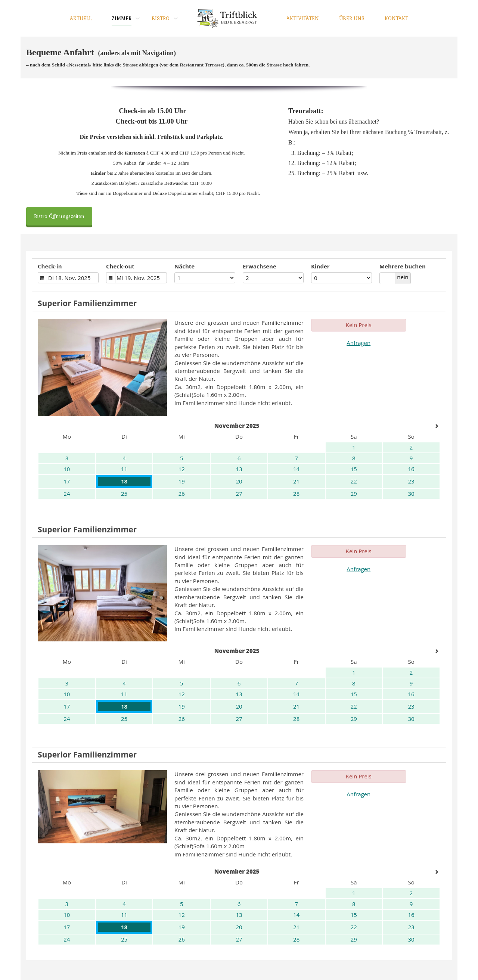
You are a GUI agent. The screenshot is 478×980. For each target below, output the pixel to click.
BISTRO (161, 18)
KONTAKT (396, 18)
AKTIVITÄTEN (303, 18)
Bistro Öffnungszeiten (59, 216)
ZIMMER (122, 18)
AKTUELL (81, 18)
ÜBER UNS (352, 18)
